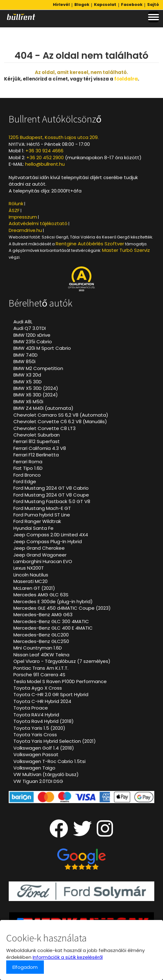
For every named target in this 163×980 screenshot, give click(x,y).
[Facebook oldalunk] (59, 834)
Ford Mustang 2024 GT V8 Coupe (51, 495)
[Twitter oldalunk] (82, 834)
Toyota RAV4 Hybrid (36, 715)
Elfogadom (25, 967)
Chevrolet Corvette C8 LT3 (44, 428)
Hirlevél (61, 5)
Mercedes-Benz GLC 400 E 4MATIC (53, 628)
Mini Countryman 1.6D (38, 648)
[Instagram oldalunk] (105, 834)
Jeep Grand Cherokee (39, 548)
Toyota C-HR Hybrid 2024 (42, 701)
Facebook (132, 5)
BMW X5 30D (28, 382)
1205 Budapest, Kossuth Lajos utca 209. (54, 137)
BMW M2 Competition (38, 368)
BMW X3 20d (27, 375)
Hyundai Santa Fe (33, 528)
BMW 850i (24, 361)
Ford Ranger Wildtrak (37, 521)
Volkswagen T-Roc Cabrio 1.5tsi (49, 761)
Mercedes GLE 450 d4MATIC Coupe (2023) (62, 608)
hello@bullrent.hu (45, 164)
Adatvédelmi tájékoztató (38, 223)
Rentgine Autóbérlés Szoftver (90, 244)
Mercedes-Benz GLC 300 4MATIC (51, 621)
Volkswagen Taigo (34, 768)
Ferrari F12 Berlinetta (36, 455)
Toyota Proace (31, 708)
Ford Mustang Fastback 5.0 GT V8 (52, 501)
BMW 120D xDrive (32, 335)
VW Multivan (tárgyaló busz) (46, 774)
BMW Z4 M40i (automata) (43, 408)
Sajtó (153, 5)
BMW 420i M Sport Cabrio (42, 348)
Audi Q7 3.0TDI (30, 328)
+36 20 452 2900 (45, 157)
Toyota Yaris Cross (35, 735)
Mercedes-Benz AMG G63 (43, 615)
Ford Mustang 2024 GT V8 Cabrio (51, 488)
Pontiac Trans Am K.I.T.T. (41, 668)
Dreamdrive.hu (25, 230)
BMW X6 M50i (28, 402)
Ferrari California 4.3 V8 (40, 448)
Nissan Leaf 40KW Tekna (41, 655)
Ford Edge (25, 481)
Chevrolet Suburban (37, 435)
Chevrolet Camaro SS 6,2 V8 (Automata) (61, 415)
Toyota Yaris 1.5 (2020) (39, 728)
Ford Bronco (27, 475)
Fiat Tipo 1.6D (28, 468)
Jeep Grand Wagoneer (40, 555)
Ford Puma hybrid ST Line (42, 515)
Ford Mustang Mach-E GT (42, 508)
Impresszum (23, 217)
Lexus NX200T (29, 568)
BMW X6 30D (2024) (36, 395)
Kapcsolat (105, 5)
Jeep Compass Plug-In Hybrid (48, 541)
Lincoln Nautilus (31, 575)
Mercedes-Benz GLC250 (41, 641)
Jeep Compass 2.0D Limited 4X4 (51, 535)
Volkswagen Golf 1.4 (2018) (44, 748)
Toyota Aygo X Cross (38, 688)
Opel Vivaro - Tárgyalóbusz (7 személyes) (62, 661)
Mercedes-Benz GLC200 (41, 635)
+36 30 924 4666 (44, 151)
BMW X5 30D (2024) (36, 388)
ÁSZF (14, 210)
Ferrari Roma (28, 462)
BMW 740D (26, 355)
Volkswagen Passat (36, 754)
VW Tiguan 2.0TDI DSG (38, 781)
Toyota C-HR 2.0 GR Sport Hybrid (51, 694)
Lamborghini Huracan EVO (43, 561)
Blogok (82, 5)
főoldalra (126, 79)
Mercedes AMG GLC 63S (41, 595)
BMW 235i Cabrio (33, 342)
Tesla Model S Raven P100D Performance (60, 681)
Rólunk (16, 203)
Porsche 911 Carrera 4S (39, 675)
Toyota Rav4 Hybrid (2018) (44, 721)
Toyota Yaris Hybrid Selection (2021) (55, 741)
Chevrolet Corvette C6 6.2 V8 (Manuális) (60, 421)
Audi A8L (23, 322)
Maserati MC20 (30, 581)
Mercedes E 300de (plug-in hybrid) (53, 601)
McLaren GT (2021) (34, 588)
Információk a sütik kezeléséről (68, 957)
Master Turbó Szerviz (126, 250)
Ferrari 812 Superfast (37, 441)
